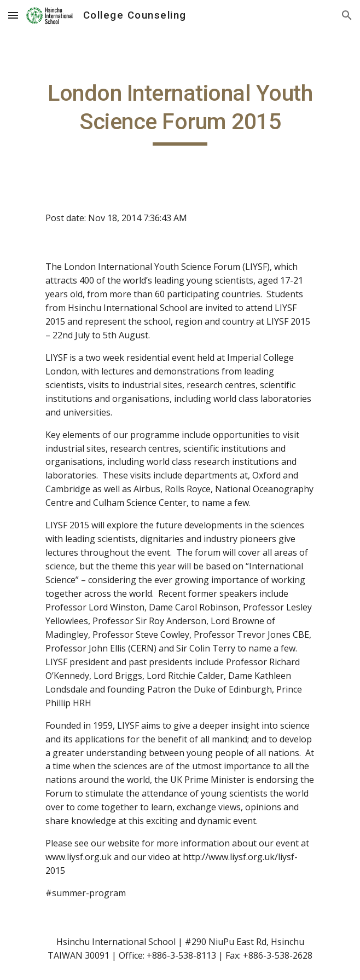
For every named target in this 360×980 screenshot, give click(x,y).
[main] (180, 112)
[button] (13, 15)
